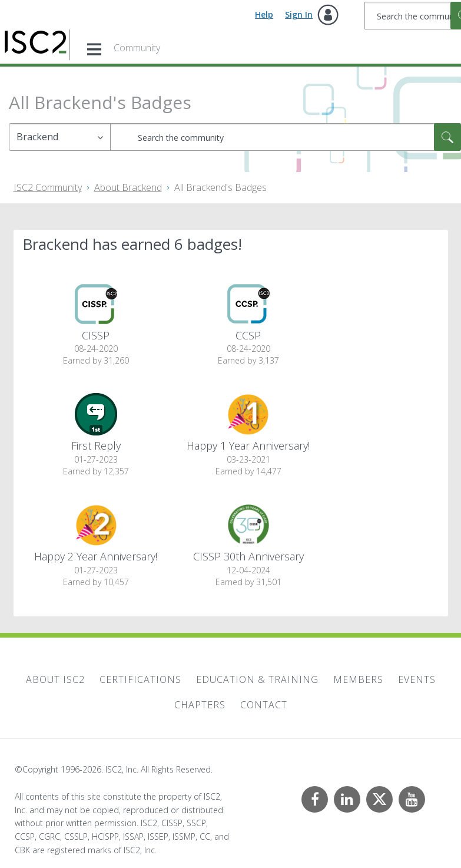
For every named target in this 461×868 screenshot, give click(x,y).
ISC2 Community (48, 187)
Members (358, 679)
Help (264, 14)
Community (137, 48)
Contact (264, 705)
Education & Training (257, 679)
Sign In (299, 14)
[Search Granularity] (60, 137)
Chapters (200, 705)
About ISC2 (55, 679)
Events (417, 679)
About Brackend (128, 187)
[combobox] (286, 137)
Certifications (140, 679)
